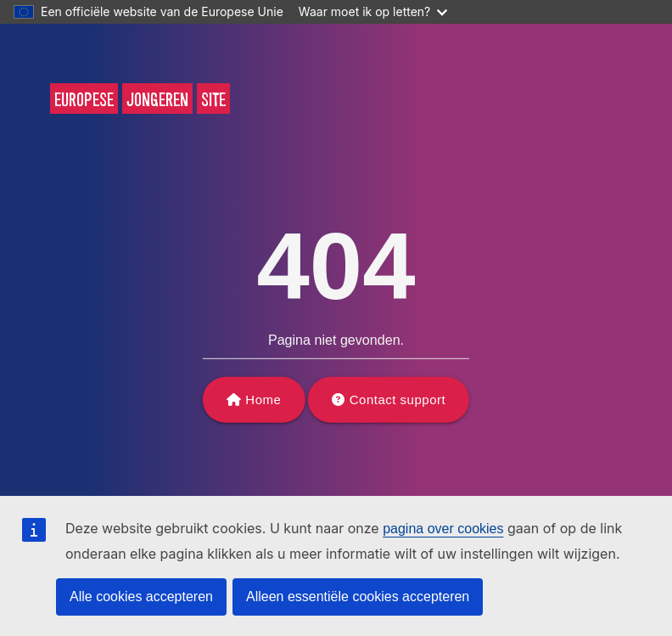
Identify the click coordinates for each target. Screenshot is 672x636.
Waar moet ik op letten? (373, 11)
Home (263, 400)
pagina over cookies (443, 529)
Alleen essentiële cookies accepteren (358, 597)
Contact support (398, 400)
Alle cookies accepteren (141, 597)
